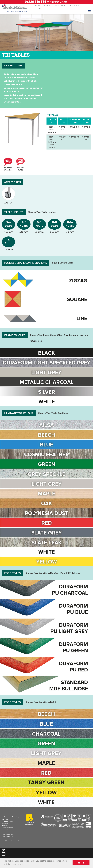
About (47, 6)
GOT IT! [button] (81, 863)
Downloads (59, 6)
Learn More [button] (17, 864)
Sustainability (75, 6)
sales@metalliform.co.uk (11, 841)
